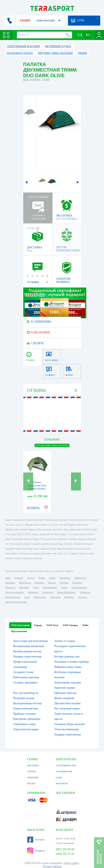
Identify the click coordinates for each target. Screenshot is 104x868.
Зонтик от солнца (65, 641)
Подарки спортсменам (68, 735)
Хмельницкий (50, 587)
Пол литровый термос (68, 709)
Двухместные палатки (68, 703)
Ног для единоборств (26, 693)
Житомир (24, 587)
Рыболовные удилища (26, 677)
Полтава (64, 583)
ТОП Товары (70, 625)
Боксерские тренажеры (27, 719)
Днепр (42, 578)
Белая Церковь (13, 597)
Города (38, 625)
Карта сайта (71, 863)
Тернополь (85, 592)
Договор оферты (52, 866)
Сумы (36, 587)
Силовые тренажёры (25, 683)
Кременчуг (48, 592)
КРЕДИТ (31, 783)
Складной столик (23, 672)
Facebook (36, 840)
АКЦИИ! (25, 20)
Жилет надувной (64, 698)
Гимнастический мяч (26, 709)
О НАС (59, 777)
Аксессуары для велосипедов (30, 641)
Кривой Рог (80, 578)
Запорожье (65, 578)
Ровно (64, 587)
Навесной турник (65, 688)
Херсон (52, 583)
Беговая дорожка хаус (67, 657)
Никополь (55, 597)
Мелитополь (40, 597)
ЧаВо (85, 625)
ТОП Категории (20, 625)
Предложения (19, 631)
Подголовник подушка (68, 683)
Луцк (27, 597)
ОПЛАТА (32, 771)
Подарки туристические (27, 657)
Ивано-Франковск (66, 592)
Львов (52, 578)
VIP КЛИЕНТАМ (64, 771)
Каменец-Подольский (16, 602)
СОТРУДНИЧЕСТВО (66, 765)
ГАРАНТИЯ (33, 777)
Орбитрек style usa (65, 693)
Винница (39, 583)
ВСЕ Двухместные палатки (52, 445)
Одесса (31, 578)
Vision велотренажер (67, 729)
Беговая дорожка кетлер (27, 651)
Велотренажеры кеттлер (27, 703)
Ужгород (82, 597)
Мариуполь (25, 583)
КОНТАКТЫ (62, 783)
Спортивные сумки (24, 724)
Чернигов (77, 583)
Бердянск (69, 597)
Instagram (36, 851)
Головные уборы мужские (70, 724)
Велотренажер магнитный (29, 646)
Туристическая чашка (26, 729)
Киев (8, 578)
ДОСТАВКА (33, 765)
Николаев (10, 583)
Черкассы (10, 587)
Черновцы (33, 592)
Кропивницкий (79, 587)
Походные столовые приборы (72, 662)
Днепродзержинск (14, 592)
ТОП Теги (52, 625)
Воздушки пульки (24, 698)
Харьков (19, 578)
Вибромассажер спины (68, 667)
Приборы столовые (24, 714)
